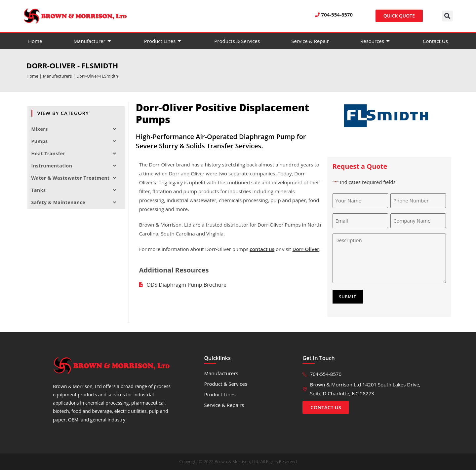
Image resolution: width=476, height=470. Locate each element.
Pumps (76, 141)
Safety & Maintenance (76, 202)
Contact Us (435, 41)
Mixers (76, 129)
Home (35, 41)
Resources (376, 41)
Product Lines (163, 41)
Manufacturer (93, 41)
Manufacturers (58, 76)
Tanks (76, 190)
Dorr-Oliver (306, 249)
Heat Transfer (76, 154)
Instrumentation (76, 166)
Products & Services (237, 41)
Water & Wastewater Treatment (76, 178)
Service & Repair (310, 41)
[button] (447, 16)
